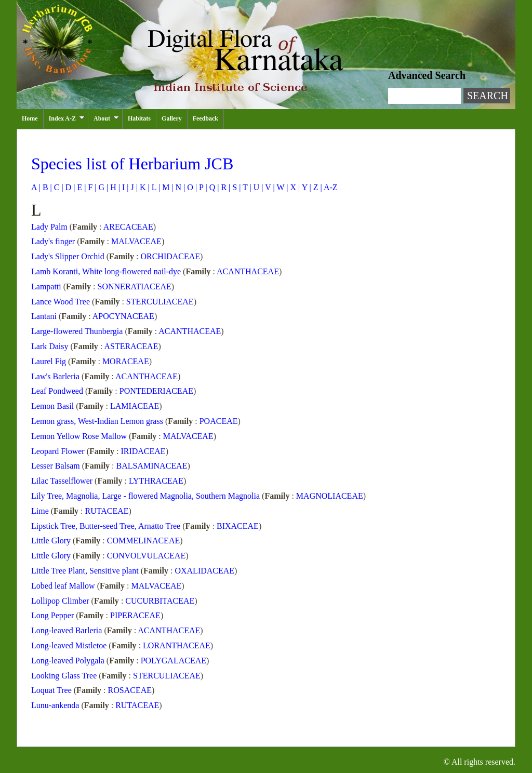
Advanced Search (427, 75)
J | (133, 187)
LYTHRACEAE (156, 481)
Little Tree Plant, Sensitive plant (86, 571)
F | (91, 187)
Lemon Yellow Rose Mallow (80, 436)
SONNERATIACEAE (135, 286)
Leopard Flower (59, 451)
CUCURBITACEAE (160, 601)
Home (30, 118)
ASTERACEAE (131, 346)
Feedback (205, 118)
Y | (305, 187)
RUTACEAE (107, 511)
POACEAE (219, 421)
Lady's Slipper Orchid (69, 256)
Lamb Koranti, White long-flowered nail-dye (107, 271)
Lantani (45, 316)
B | (46, 187)
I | (124, 187)
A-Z (330, 187)
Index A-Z (67, 118)
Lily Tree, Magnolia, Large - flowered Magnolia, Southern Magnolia (147, 496)
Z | (317, 187)
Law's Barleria (56, 376)
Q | (213, 187)
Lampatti (47, 286)
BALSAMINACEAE (152, 466)
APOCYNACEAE (123, 316)
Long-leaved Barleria (68, 630)
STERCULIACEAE (160, 302)
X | (294, 187)
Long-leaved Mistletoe (70, 645)
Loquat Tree (52, 690)
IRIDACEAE (143, 451)
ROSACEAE (130, 690)
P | (202, 187)
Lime (41, 511)
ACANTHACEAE (248, 271)
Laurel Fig (50, 361)
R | (224, 187)
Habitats (139, 118)
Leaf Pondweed (58, 391)
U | (257, 187)
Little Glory (52, 541)
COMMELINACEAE (143, 541)
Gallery (172, 118)
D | (69, 187)
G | (102, 187)
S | (235, 187)
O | (191, 187)
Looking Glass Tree (65, 676)
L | (155, 187)
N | (179, 187)
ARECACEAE (128, 227)
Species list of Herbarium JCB (132, 164)
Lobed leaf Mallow (64, 586)
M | (167, 187)
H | (114, 187)
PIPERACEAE (135, 615)
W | (282, 187)
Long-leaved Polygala (69, 661)
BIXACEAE (238, 526)
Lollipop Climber (61, 601)
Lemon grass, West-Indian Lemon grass (98, 421)
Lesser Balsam (57, 466)
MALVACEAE (136, 241)
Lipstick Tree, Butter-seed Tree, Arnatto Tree (107, 526)
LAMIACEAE (135, 406)
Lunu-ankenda (56, 705)
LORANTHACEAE (177, 645)
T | (246, 187)
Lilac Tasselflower (63, 481)
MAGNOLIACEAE (330, 496)
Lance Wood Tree (62, 302)
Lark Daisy (51, 346)
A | (36, 187)
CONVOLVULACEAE (146, 556)
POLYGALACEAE (174, 661)
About (106, 118)
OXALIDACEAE (204, 571)
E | (80, 187)
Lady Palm (50, 227)
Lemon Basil (54, 406)
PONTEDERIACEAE (156, 391)
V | (269, 187)
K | (144, 187)
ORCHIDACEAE (170, 256)
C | (58, 187)
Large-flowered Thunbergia (78, 331)
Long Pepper (54, 615)
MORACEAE (126, 361)
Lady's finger (54, 241)
